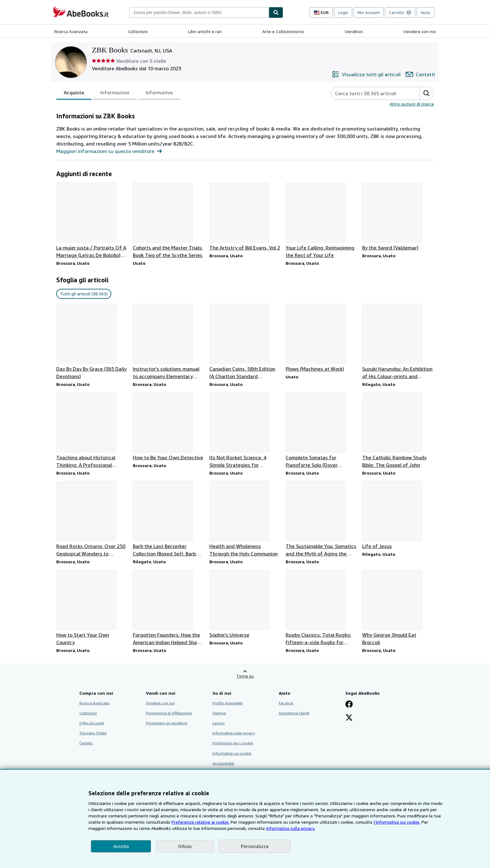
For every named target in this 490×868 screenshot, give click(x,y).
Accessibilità (223, 763)
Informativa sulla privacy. (290, 828)
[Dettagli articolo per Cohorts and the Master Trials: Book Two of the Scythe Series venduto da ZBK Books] (169, 221)
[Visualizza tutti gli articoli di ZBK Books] (366, 74)
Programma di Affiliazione (169, 713)
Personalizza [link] (255, 846)
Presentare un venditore (167, 723)
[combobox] (199, 12)
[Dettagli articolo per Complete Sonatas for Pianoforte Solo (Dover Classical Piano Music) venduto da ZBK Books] (321, 431)
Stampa (219, 713)
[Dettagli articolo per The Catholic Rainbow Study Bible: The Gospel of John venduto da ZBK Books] (398, 431)
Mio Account (369, 12)
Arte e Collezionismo (283, 31)
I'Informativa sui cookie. (397, 822)
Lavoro (219, 723)
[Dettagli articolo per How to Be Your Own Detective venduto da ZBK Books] (169, 427)
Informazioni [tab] (115, 94)
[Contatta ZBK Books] (420, 74)
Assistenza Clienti (294, 713)
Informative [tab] (159, 94)
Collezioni (138, 31)
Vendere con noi (420, 31)
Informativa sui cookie (232, 753)
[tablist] (118, 93)
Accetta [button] (121, 846)
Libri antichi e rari (205, 31)
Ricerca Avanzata (71, 31)
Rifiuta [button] (185, 846)
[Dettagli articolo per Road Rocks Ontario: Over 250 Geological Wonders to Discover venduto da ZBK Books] (92, 519)
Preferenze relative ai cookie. (200, 822)
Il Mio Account (92, 723)
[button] (427, 93)
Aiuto (425, 12)
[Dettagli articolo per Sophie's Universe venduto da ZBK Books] (245, 604)
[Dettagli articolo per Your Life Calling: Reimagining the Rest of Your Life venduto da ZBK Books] (321, 221)
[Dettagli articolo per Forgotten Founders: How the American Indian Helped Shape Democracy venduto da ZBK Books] (169, 608)
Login (343, 12)
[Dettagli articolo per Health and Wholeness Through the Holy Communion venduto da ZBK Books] (245, 519)
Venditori (354, 31)
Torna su (245, 676)
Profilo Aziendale (228, 703)
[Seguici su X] (349, 718)
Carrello (86, 743)
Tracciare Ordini (93, 733)
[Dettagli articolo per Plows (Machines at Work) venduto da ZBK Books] (321, 338)
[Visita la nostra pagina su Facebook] (349, 705)
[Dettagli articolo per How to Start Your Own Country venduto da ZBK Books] (92, 608)
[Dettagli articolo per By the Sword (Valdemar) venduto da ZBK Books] (398, 217)
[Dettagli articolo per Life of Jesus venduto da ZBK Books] (398, 515)
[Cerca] (276, 12)
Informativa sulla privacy (234, 733)
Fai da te (286, 703)
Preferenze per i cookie (233, 743)
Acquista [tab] (74, 94)
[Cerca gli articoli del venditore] (369, 93)
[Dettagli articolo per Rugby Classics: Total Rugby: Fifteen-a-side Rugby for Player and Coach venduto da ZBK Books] (321, 608)
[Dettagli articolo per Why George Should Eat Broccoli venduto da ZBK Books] (398, 608)
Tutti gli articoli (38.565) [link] (84, 294)
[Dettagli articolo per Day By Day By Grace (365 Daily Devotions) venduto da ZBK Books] (92, 342)
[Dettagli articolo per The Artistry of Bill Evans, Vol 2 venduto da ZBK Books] (245, 217)
